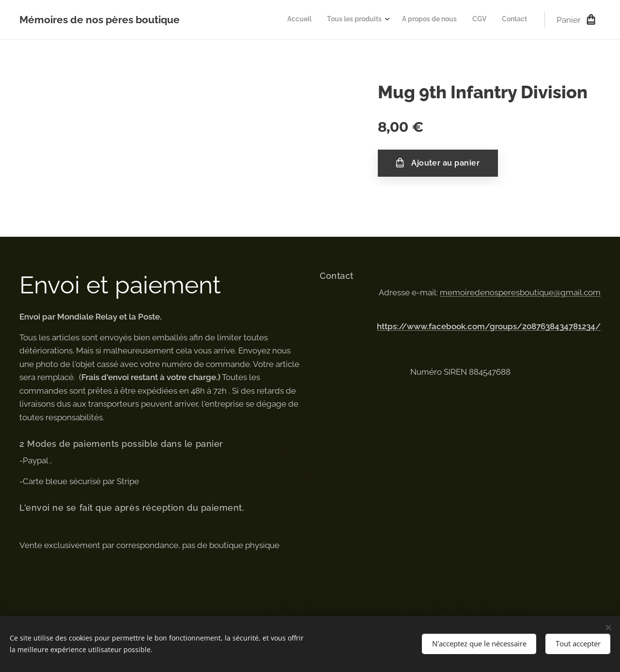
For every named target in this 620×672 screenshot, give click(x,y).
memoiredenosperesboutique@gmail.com (520, 292)
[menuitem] (463, 20)
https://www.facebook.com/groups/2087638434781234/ (489, 326)
